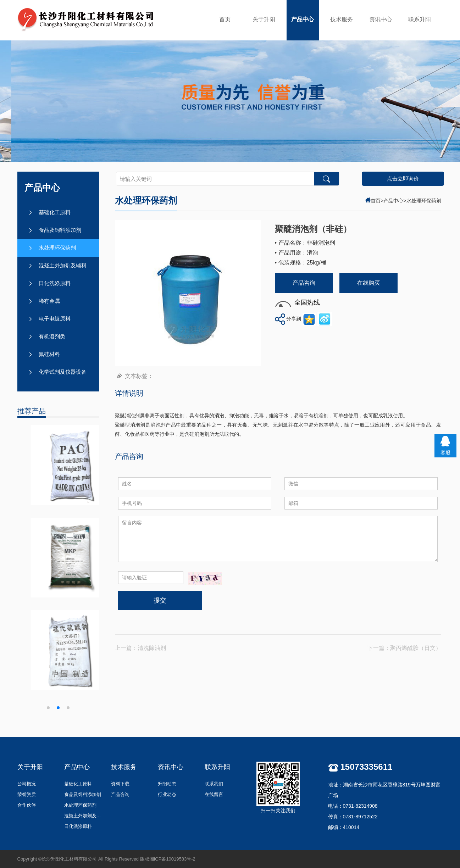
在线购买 (368, 283)
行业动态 (167, 794)
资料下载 (120, 784)
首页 (225, 19)
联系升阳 (420, 19)
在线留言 (214, 794)
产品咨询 (304, 283)
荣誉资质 (27, 794)
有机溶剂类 (52, 336)
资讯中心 (381, 19)
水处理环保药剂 (57, 248)
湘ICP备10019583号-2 (172, 859)
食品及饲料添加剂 (60, 230)
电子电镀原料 (55, 319)
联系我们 (214, 784)
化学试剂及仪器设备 (63, 372)
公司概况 (27, 784)
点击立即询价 (403, 179)
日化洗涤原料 (55, 283)
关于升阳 (264, 19)
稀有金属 (49, 301)
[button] (48, 708)
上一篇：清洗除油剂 (140, 648)
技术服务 (342, 19)
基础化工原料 (55, 212)
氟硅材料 (49, 354)
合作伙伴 (27, 805)
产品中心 (303, 19)
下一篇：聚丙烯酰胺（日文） (404, 648)
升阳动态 (167, 784)
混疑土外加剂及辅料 (63, 265)
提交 (160, 600)
